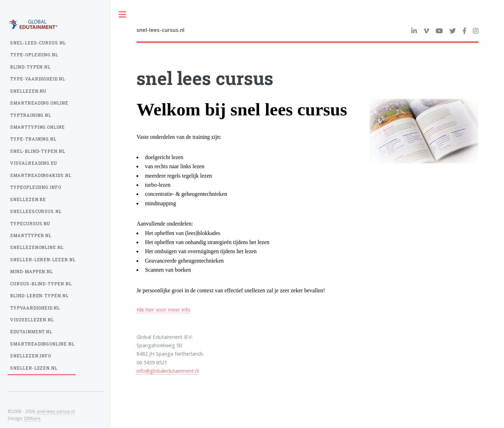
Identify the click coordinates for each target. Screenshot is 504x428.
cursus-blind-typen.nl (41, 284)
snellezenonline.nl (37, 247)
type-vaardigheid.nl (38, 79)
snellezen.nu (28, 91)
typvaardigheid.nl (35, 308)
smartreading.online (39, 103)
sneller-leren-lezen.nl (43, 260)
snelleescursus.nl (36, 211)
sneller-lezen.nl (34, 368)
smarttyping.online (38, 127)
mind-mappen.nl (32, 272)
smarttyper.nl (31, 236)
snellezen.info (31, 356)
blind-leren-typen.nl (40, 296)
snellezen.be (28, 199)
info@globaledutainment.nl (168, 371)
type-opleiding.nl (34, 55)
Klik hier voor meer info (163, 309)
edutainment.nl (31, 332)
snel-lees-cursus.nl (38, 43)
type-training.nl (33, 139)
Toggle (122, 15)
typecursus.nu (30, 224)
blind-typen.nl (30, 67)
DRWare (32, 418)
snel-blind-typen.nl (38, 151)
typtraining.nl (31, 115)
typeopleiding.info (36, 187)
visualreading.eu (34, 163)
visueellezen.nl (32, 320)
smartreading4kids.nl (41, 175)
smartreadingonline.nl (43, 344)
